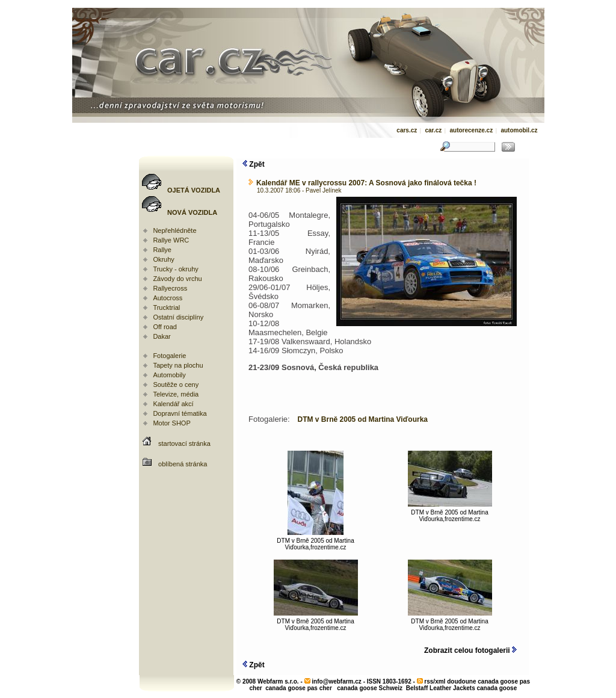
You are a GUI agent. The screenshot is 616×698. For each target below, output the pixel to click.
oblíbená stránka (183, 464)
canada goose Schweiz (370, 688)
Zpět (254, 164)
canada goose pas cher (299, 688)
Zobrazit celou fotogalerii (470, 650)
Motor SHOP (171, 423)
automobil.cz (519, 130)
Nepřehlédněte (174, 230)
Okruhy (163, 259)
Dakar (162, 336)
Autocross (168, 298)
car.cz (433, 130)
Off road (165, 327)
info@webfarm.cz (337, 681)
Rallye (162, 250)
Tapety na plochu (178, 365)
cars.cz (407, 130)
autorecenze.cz (471, 130)
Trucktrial (166, 307)
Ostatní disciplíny (178, 317)
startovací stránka (184, 443)
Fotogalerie (169, 356)
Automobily (169, 375)
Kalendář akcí (173, 404)
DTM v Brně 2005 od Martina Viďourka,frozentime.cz (315, 541)
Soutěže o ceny (176, 385)
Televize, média (176, 394)
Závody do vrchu (177, 279)
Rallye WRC (171, 240)
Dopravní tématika (180, 413)
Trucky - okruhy (175, 269)
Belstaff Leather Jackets (441, 688)
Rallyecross (170, 288)
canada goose (497, 688)
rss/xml (435, 681)
